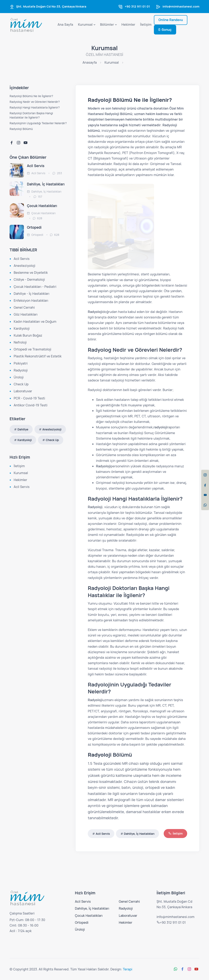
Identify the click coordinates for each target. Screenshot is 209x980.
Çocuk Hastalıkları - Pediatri (35, 287)
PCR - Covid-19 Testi (29, 398)
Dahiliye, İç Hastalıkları (139, 834)
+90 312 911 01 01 (137, 6)
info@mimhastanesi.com (181, 6)
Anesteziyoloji (24, 266)
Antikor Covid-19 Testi (31, 405)
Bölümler (107, 24)
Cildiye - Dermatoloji (29, 279)
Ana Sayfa (65, 24)
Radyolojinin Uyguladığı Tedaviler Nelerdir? (38, 123)
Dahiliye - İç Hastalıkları (32, 294)
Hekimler (128, 24)
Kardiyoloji (22, 328)
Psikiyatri (21, 363)
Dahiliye (23, 429)
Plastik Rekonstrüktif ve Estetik (38, 356)
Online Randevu (171, 20)
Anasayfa (90, 62)
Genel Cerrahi (24, 307)
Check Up (21, 384)
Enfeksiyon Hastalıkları (31, 300)
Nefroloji (20, 342)
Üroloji (19, 377)
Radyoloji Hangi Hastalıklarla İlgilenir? (35, 107)
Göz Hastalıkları (26, 314)
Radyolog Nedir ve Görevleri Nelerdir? (35, 102)
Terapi (128, 969)
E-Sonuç (165, 30)
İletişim (146, 24)
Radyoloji (21, 370)
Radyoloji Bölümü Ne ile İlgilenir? (31, 96)
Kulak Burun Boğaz (28, 335)
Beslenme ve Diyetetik (31, 273)
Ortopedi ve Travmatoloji (32, 349)
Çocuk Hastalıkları (42, 206)
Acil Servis (103, 834)
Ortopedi (34, 227)
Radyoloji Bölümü (21, 129)
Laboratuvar (23, 391)
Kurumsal (85, 24)
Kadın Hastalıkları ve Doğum (35, 321)
